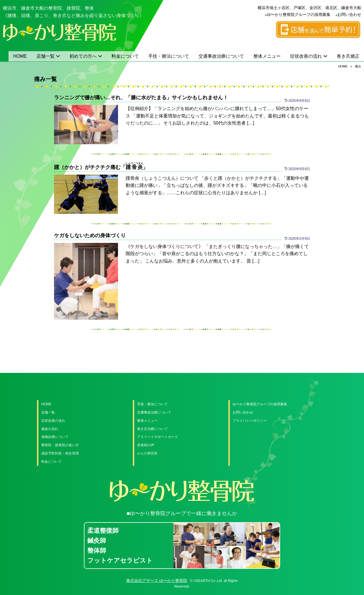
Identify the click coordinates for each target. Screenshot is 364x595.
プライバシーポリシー (250, 421)
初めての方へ (83, 56)
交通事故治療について (221, 56)
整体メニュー (267, 56)
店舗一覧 (45, 56)
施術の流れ (50, 429)
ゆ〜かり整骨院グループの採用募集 (299, 15)
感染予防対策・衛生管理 (60, 453)
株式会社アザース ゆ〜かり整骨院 (157, 580)
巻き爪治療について (152, 429)
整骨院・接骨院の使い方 (60, 445)
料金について (125, 56)
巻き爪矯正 (348, 56)
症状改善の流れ (306, 56)
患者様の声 (146, 445)
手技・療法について (169, 56)
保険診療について (55, 437)
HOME (20, 56)
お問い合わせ (349, 15)
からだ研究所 (147, 453)
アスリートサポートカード (158, 437)
